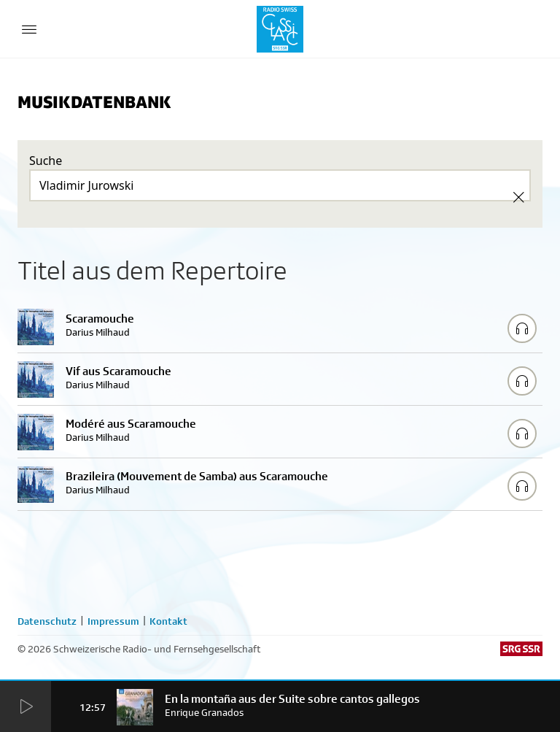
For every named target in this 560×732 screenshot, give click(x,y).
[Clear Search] (518, 197)
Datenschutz (47, 621)
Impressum (113, 621)
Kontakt (168, 621)
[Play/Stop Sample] (522, 328)
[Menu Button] (29, 29)
